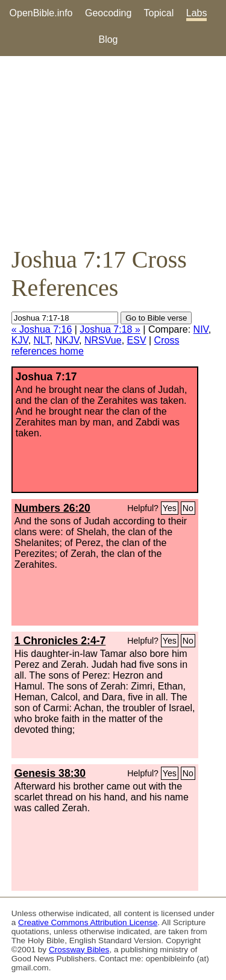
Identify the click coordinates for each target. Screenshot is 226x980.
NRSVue (103, 340)
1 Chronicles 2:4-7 (60, 641)
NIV (201, 329)
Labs (197, 13)
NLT (42, 340)
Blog (108, 39)
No (188, 508)
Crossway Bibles (79, 950)
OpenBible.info (41, 13)
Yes (170, 508)
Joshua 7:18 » (110, 329)
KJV (20, 340)
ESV (137, 340)
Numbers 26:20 (52, 508)
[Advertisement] (113, 151)
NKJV (67, 340)
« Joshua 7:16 (42, 329)
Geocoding (108, 13)
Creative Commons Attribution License (88, 922)
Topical (159, 13)
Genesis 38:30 (50, 773)
